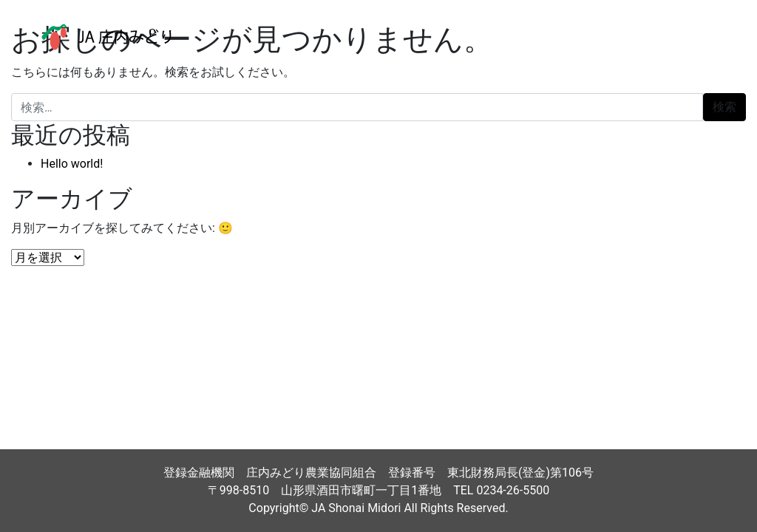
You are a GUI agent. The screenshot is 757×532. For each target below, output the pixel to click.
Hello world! (72, 164)
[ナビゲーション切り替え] (712, 37)
